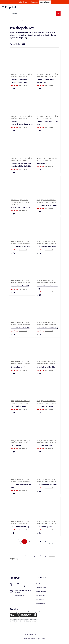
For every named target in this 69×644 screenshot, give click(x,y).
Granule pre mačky (41, 592)
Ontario (13, 74)
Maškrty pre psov (40, 595)
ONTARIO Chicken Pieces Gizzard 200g (45, 81)
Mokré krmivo (15, 76)
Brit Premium (15, 200)
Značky (33, 639)
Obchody (27, 639)
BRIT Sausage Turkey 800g (20, 207)
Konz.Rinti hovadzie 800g (20, 527)
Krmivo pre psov (40, 603)
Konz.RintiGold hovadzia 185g (47, 328)
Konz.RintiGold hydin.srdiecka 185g (47, 287)
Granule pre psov (41, 584)
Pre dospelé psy (21, 21)
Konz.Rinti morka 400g (19, 445)
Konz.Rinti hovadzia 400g (46, 367)
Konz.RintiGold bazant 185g (47, 205)
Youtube (17, 623)
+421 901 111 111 (20, 586)
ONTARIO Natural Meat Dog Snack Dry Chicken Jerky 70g (21, 165)
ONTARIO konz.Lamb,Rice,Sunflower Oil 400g (21, 123)
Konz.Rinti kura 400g (18, 406)
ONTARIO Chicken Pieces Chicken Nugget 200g (20, 81)
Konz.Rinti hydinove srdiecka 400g (21, 486)
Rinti (38, 200)
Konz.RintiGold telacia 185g (21, 328)
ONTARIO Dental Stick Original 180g (48, 123)
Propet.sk (11, 7)
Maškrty (39, 118)
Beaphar (39, 158)
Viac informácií (23, 85)
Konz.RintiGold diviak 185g (20, 286)
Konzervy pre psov (41, 588)
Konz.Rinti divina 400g (45, 406)
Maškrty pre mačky (41, 599)
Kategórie (38, 639)
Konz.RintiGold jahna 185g (46, 247)
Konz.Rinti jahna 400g (44, 445)
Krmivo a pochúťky (26, 74)
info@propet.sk (19, 596)
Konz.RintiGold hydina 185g (21, 247)
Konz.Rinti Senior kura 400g (47, 485)
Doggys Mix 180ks (43, 163)
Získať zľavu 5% (45, 2)
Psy (18, 74)
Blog (43, 639)
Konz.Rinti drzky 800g (44, 527)
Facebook (12, 623)
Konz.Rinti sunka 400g (19, 367)
